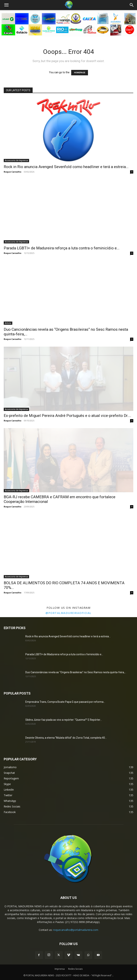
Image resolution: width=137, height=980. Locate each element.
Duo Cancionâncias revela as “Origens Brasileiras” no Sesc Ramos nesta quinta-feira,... (76, 672)
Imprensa (60, 969)
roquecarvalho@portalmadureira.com (76, 930)
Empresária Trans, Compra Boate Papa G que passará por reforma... (65, 702)
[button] (6, 5)
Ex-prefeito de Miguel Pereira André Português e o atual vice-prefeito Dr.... (67, 416)
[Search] (132, 5)
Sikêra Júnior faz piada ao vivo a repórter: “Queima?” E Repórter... (64, 720)
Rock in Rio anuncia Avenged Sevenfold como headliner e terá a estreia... (66, 167)
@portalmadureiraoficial (68, 613)
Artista (8, 323)
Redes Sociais (75, 969)
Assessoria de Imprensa (16, 160)
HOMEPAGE (80, 73)
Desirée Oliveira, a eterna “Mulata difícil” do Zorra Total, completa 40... (66, 738)
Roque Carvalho (12, 172)
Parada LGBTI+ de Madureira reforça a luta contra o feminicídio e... (62, 248)
